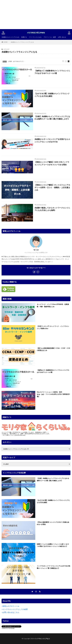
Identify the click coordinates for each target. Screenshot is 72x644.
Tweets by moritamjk (8, 628)
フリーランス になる (35, 37)
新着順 (5, 61)
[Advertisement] (36, 15)
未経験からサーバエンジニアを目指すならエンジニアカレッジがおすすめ (52, 140)
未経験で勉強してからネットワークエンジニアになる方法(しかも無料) (52, 209)
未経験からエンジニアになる (10, 37)
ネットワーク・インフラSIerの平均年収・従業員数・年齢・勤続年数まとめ (53, 305)
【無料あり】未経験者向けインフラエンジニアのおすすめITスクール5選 (52, 72)
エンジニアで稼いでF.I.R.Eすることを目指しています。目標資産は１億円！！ (25, 432)
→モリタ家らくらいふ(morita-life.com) (13, 435)
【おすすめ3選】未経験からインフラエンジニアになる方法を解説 (52, 95)
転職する (24, 37)
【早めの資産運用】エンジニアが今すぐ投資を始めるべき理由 (53, 523)
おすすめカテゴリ (18, 61)
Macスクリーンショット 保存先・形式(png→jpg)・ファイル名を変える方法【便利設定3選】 (53, 394)
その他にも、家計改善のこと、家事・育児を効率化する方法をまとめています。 (26, 434)
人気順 (10, 61)
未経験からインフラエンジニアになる (22, 42)
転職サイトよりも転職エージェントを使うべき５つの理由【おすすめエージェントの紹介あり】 (53, 545)
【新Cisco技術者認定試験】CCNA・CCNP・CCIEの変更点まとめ (53, 349)
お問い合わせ (62, 37)
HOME (5, 42)
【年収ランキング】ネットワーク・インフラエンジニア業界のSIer (53, 327)
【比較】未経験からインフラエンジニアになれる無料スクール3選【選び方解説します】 (52, 118)
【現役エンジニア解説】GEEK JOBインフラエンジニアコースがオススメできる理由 (52, 163)
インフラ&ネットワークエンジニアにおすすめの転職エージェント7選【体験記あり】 (54, 567)
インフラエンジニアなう (42, 639)
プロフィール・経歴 (50, 37)
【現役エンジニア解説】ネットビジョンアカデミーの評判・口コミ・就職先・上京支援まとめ (52, 188)
